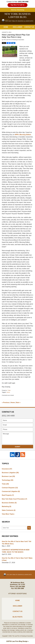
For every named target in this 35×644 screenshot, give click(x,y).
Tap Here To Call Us (17, 5)
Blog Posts (17, 617)
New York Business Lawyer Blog (18, 20)
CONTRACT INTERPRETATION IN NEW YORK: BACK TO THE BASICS (16, 551)
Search (29, 528)
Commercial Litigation (11, 491)
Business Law (8, 476)
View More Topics (8, 514)
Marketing (7, 506)
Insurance (7, 469)
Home (6, 27)
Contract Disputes (10, 488)
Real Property (8, 495)
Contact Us (29, 27)
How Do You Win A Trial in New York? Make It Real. (17, 559)
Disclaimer (18, 27)
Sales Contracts (9, 510)
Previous (6, 402)
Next (18, 402)
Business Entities (9, 503)
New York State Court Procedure (14, 499)
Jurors (8, 392)
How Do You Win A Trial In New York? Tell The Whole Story (17, 543)
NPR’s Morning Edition (23, 135)
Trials (9, 390)
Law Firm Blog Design (17, 641)
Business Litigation (10, 473)
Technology (8, 480)
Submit (18, 447)
